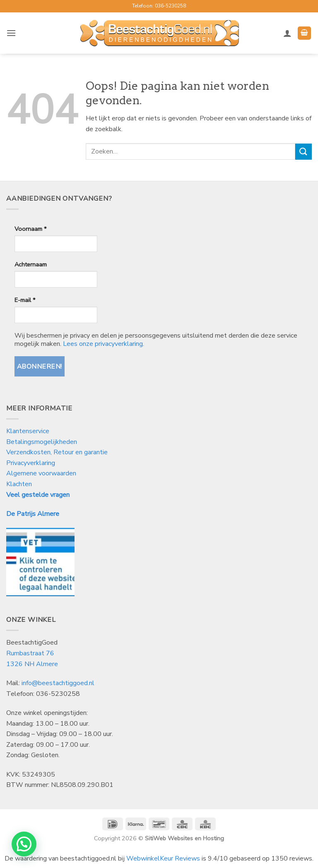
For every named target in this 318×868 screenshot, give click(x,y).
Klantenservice (29, 431)
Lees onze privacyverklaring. (104, 344)
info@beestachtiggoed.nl (58, 683)
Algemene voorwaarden (41, 473)
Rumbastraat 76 (30, 653)
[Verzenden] (304, 152)
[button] (11, 33)
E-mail (25, 300)
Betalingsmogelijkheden (42, 442)
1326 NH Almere (32, 664)
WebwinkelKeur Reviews (163, 858)
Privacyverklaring (31, 463)
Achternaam (31, 264)
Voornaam (30, 229)
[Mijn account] (287, 33)
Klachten (19, 484)
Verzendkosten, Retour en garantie (57, 452)
